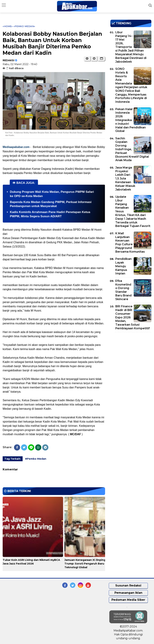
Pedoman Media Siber (128, 600)
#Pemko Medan (36, 459)
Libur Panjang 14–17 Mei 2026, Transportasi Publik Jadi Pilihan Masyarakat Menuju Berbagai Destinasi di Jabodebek (131, 47)
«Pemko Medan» (24, 26)
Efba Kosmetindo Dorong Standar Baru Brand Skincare (123, 290)
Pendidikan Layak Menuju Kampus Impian (123, 266)
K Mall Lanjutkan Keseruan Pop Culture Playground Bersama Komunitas (130, 242)
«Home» (8, 26)
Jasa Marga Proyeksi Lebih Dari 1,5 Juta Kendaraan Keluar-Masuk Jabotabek (125, 179)
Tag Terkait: (13, 459)
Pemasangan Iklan (128, 593)
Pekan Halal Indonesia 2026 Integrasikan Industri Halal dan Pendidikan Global (131, 120)
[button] (101, 59)
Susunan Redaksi (128, 586)
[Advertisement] (132, 355)
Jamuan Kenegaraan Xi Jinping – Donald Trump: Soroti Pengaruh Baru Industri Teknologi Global (91, 564)
